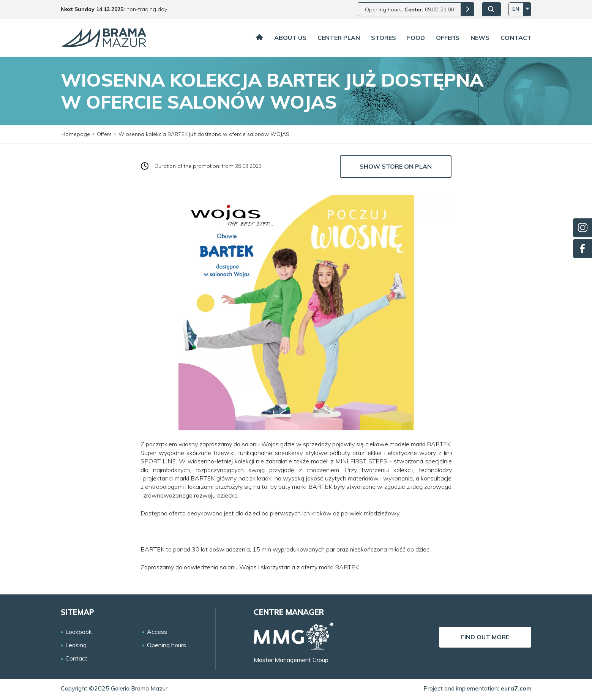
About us (290, 38)
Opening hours (167, 645)
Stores (384, 38)
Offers (448, 38)
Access (157, 632)
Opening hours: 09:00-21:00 (409, 9)
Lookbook (79, 632)
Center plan (339, 38)
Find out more (485, 637)
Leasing (76, 645)
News (480, 38)
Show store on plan (396, 166)
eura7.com (516, 688)
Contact (516, 38)
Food (416, 38)
